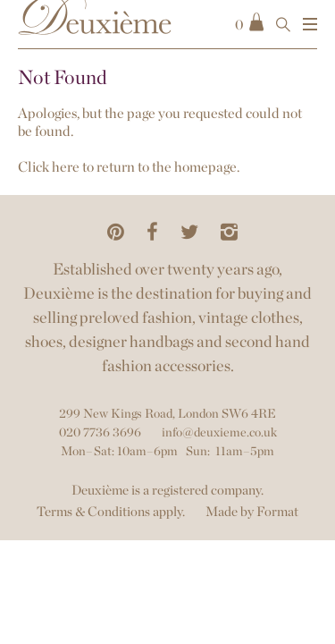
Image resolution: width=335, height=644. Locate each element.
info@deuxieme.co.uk (219, 432)
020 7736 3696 (100, 432)
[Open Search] (283, 25)
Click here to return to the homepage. (129, 167)
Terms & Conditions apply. (111, 512)
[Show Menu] (310, 24)
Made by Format (252, 512)
